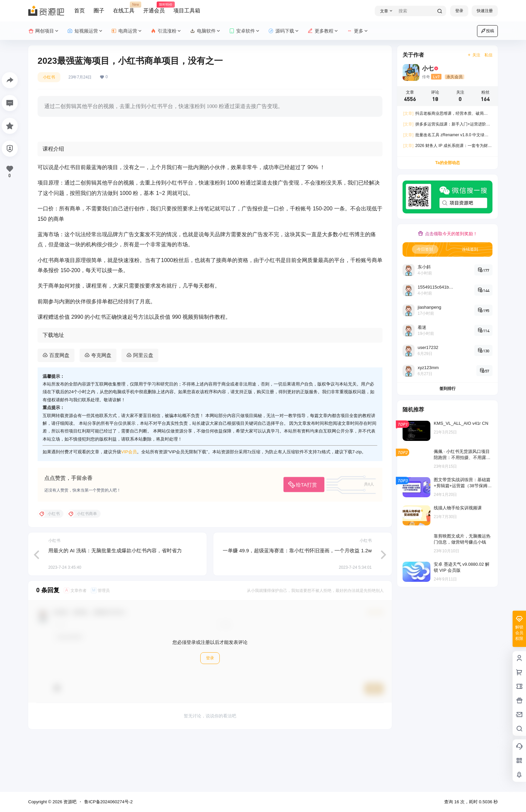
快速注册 (485, 11)
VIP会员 (129, 505)
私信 (488, 55)
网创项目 (44, 31)
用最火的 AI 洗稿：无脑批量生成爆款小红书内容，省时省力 (115, 603)
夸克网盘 (101, 408)
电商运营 (127, 31)
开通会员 (154, 8)
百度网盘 (59, 408)
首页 (80, 11)
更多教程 (323, 31)
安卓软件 (245, 31)
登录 (459, 11)
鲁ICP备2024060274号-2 (109, 802)
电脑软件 (205, 31)
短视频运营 (85, 31)
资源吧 (69, 802)
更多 (358, 31)
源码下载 (284, 31)
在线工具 (124, 8)
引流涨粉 (166, 31)
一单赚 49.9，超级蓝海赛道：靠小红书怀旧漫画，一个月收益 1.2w (297, 603)
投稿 (487, 31)
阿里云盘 (143, 408)
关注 (474, 55)
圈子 (99, 11)
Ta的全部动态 (447, 163)
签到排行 (448, 389)
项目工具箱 (187, 11)
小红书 (49, 77)
